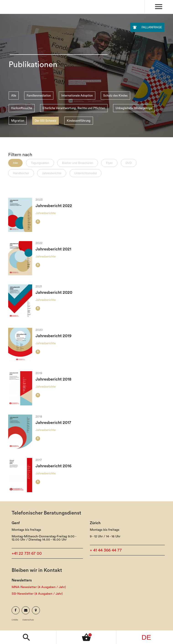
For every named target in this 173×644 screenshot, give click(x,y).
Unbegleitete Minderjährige (134, 108)
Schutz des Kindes (115, 96)
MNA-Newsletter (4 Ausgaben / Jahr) (39, 587)
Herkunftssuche (22, 108)
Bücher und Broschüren (78, 163)
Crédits (15, 620)
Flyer (109, 163)
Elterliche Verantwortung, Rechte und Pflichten (74, 108)
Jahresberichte (52, 173)
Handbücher (21, 173)
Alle (14, 96)
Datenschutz (28, 620)
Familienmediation (39, 96)
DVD (129, 163)
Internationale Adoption (77, 96)
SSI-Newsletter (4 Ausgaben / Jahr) (37, 594)
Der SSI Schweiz (45, 121)
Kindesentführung (79, 121)
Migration (18, 121)
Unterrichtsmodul (85, 173)
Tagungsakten (40, 163)
